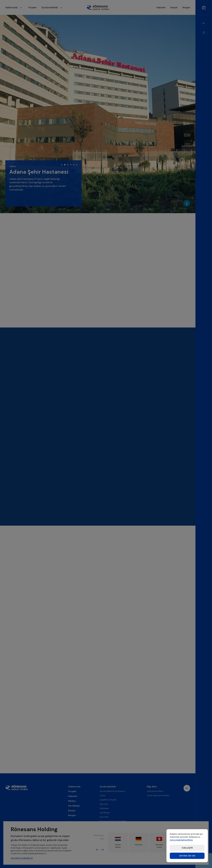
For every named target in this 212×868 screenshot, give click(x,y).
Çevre (103, 807)
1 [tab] (62, 165)
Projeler (72, 803)
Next (102, 850)
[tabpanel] (43, 183)
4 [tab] (71, 165)
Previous (97, 850)
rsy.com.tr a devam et (22, 858)
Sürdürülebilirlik (53, 8)
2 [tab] (65, 165)
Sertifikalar (74, 817)
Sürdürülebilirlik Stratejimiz (113, 802)
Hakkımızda (14, 8)
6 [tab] (77, 165)
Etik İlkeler (105, 866)
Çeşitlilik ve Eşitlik (108, 811)
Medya (72, 812)
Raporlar (104, 815)
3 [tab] (68, 165)
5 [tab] (74, 165)
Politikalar (104, 820)
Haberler (73, 807)
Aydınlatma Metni (155, 802)
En (204, 23)
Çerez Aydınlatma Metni (158, 807)
